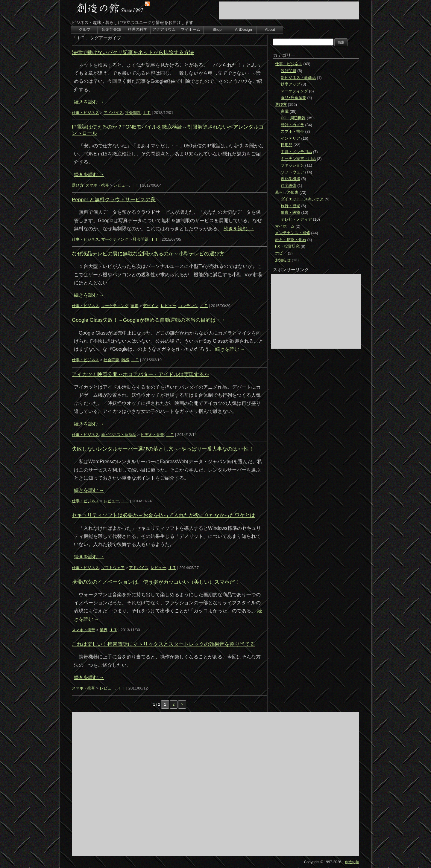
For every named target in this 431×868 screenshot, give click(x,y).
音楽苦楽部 (111, 29)
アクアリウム (164, 29)
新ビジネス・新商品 (119, 435)
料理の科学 (138, 29)
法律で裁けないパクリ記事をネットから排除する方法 (133, 52)
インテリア (290, 138)
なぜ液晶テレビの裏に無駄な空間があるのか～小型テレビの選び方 (148, 254)
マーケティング (115, 239)
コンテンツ (188, 306)
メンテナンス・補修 (293, 233)
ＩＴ (147, 113)
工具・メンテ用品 (296, 152)
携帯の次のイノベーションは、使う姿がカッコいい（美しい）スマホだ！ (156, 582)
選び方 (78, 185)
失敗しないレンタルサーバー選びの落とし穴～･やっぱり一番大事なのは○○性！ (163, 449)
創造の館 (352, 862)
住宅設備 (289, 186)
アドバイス (113, 113)
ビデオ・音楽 (152, 435)
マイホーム (191, 29)
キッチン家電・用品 (298, 159)
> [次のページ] (182, 704)
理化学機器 (290, 179)
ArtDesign (243, 29)
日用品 (287, 145)
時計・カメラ (292, 125)
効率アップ (290, 84)
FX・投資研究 (287, 246)
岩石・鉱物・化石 (291, 240)
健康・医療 (290, 212)
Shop (217, 29)
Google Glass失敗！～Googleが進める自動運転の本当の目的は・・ (149, 320)
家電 (134, 306)
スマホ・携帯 (97, 185)
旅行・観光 (290, 206)
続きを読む (89, 102)
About (270, 29)
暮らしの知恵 (287, 192)
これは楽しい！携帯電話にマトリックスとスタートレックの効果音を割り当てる (163, 644)
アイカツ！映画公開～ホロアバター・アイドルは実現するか (141, 374)
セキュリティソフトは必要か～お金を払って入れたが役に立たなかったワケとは (163, 515)
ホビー (281, 253)
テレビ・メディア (296, 219)
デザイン (151, 306)
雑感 (125, 360)
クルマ (85, 29)
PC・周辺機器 (293, 118)
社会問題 (133, 113)
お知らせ (283, 260)
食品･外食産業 (293, 98)
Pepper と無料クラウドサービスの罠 (114, 200)
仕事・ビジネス (85, 113)
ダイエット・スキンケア (302, 199)
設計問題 (289, 71)
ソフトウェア (113, 568)
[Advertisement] (289, 10)
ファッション (292, 165)
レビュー (121, 185)
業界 (104, 630)
